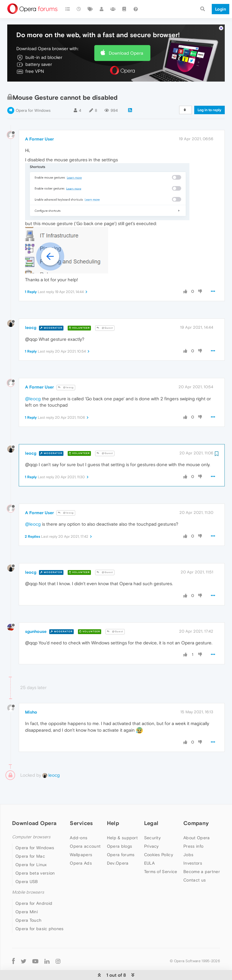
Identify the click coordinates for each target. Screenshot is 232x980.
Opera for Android (34, 885)
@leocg (66, 369)
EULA (149, 845)
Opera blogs (119, 828)
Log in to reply (209, 92)
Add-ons (79, 819)
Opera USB (27, 863)
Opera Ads (81, 845)
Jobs (188, 836)
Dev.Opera (118, 845)
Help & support (122, 819)
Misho (31, 694)
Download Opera (126, 35)
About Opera (197, 819)
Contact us (195, 862)
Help (113, 805)
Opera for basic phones (40, 910)
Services (81, 805)
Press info (193, 828)
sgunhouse (36, 613)
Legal (151, 805)
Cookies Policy (159, 836)
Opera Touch (28, 902)
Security (152, 819)
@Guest (105, 309)
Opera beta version (35, 855)
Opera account (85, 828)
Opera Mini (27, 893)
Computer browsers (31, 819)
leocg (31, 309)
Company (196, 805)
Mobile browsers (28, 874)
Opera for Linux (31, 846)
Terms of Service (161, 853)
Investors (193, 845)
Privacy (151, 828)
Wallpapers (81, 836)
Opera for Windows (33, 92)
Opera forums (121, 836)
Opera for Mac (30, 838)
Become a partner (202, 853)
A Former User (39, 121)
